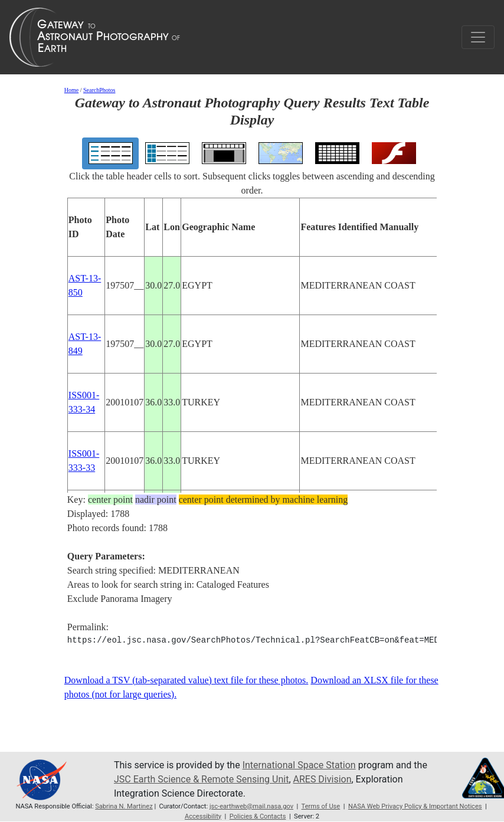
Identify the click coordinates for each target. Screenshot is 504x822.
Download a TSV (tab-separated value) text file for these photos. (186, 680)
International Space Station (299, 765)
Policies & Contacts (258, 816)
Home (71, 90)
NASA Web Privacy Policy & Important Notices (415, 806)
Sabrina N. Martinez (124, 806)
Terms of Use (321, 806)
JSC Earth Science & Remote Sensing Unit (201, 779)
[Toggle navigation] (478, 37)
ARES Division (323, 779)
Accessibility (203, 816)
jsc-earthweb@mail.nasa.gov (251, 806)
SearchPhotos (99, 90)
